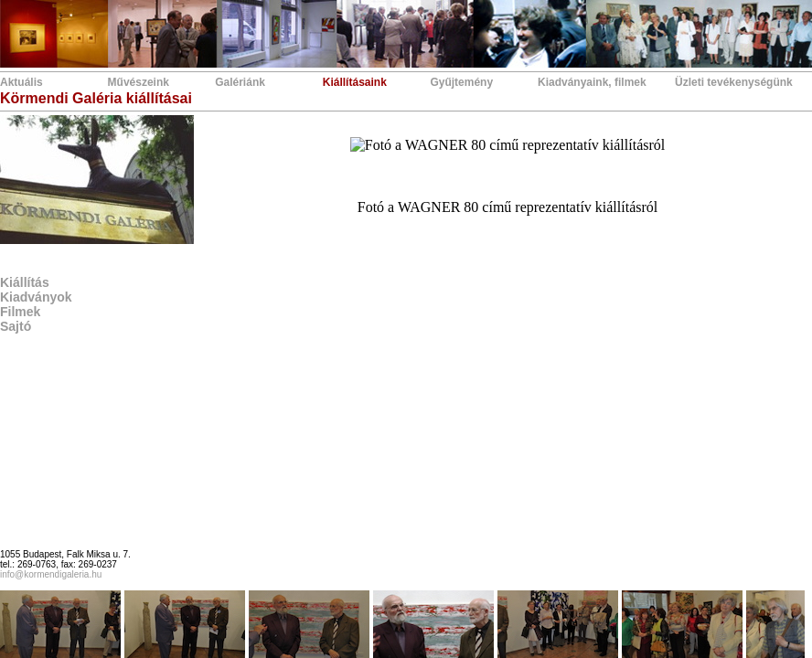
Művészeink (139, 82)
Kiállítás (25, 282)
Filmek (20, 312)
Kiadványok (36, 297)
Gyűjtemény (461, 82)
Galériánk (240, 82)
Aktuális (21, 82)
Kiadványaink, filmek (592, 82)
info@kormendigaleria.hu (51, 574)
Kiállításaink (355, 82)
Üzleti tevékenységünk (734, 82)
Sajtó (16, 326)
